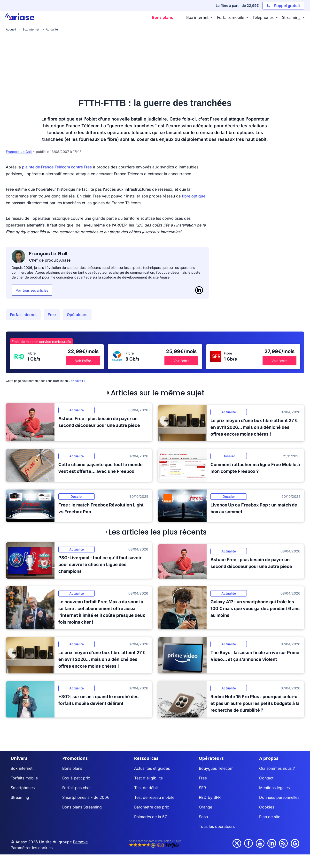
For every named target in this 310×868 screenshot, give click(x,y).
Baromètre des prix (152, 807)
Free (52, 315)
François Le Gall (19, 152)
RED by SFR (210, 797)
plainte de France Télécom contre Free (57, 167)
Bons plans (72, 768)
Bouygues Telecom (216, 768)
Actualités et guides (152, 768)
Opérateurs (77, 315)
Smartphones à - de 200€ (86, 797)
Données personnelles (279, 797)
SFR (202, 788)
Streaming (20, 797)
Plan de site (270, 817)
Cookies (267, 807)
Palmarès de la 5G (151, 817)
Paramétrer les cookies (32, 848)
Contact (266, 778)
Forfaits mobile (24, 778)
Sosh (203, 817)
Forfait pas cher (77, 788)
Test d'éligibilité (148, 778)
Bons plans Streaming (82, 807)
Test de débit (146, 788)
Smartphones (23, 788)
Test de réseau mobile (154, 797)
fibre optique (194, 196)
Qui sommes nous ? (277, 768)
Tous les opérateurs (217, 826)
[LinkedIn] (199, 290)
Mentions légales (274, 788)
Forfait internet (23, 315)
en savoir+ (78, 381)
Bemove (80, 842)
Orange (205, 807)
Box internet (22, 768)
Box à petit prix (76, 778)
